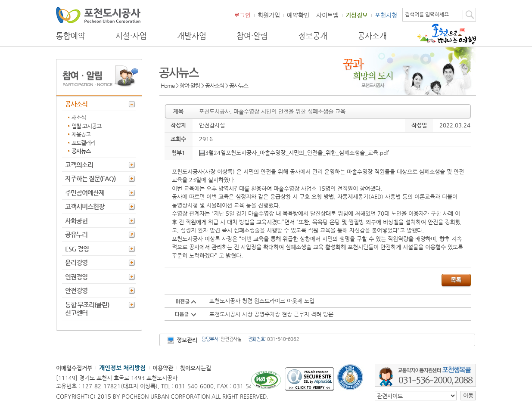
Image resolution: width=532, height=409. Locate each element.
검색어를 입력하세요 (427, 14)
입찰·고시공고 (86, 126)
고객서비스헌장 (85, 206)
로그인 (242, 15)
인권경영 (76, 277)
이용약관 (163, 368)
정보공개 (313, 36)
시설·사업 (131, 36)
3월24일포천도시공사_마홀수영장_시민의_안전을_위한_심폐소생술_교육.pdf (294, 153)
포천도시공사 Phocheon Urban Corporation (98, 15)
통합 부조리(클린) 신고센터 (87, 309)
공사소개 (372, 36)
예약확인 (298, 15)
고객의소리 (79, 165)
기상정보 (357, 15)
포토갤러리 (83, 143)
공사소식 (76, 104)
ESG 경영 (77, 249)
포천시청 (386, 15)
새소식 (79, 117)
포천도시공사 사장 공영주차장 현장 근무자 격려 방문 (271, 314)
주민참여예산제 (85, 193)
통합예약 (71, 36)
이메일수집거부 (74, 368)
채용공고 (81, 134)
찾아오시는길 (196, 368)
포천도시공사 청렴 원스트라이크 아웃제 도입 (262, 301)
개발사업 (192, 36)
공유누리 (76, 234)
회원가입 (269, 15)
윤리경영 (76, 262)
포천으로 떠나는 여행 (446, 34)
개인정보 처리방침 (122, 368)
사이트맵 (327, 15)
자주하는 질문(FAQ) (90, 178)
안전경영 (76, 290)
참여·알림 (252, 36)
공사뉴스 (81, 151)
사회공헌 (76, 221)
